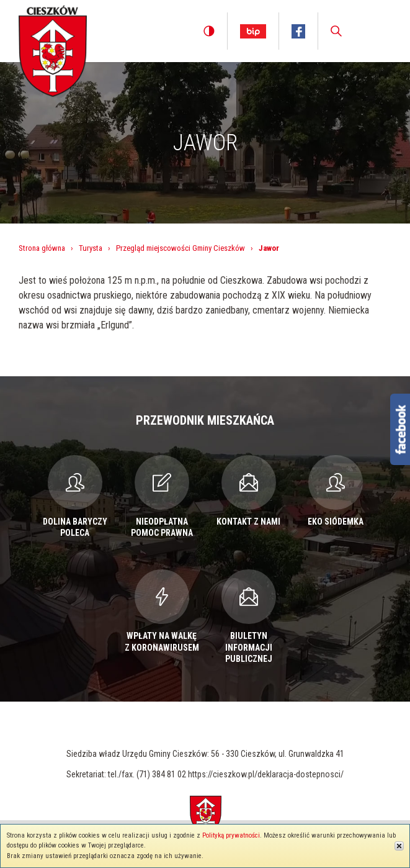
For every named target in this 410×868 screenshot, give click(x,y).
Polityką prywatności (231, 835)
